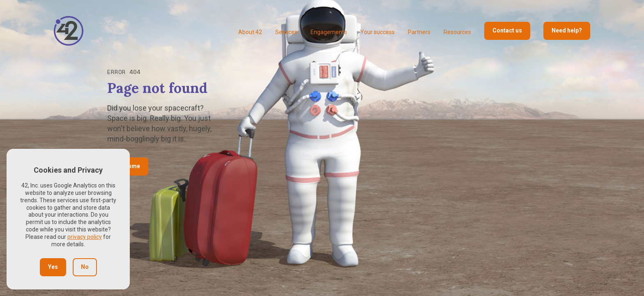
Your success (377, 32)
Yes (53, 267)
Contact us (507, 30)
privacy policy (85, 237)
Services (286, 32)
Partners (419, 32)
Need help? (567, 30)
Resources (457, 32)
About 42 (250, 32)
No (85, 267)
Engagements (329, 32)
